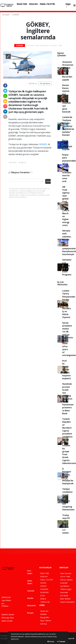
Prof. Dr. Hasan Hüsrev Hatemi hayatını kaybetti (67, 370)
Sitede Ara (44, 611)
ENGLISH (33, 4)
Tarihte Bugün (66, 589)
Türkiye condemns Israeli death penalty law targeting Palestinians (68, 499)
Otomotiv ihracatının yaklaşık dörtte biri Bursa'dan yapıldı (68, 71)
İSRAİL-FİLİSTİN (47, 4)
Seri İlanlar (64, 596)
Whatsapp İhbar (8, 618)
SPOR (42, 596)
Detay (51, 641)
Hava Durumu (66, 573)
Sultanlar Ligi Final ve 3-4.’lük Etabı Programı (67, 267)
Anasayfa (6, 15)
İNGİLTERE (22, 4)
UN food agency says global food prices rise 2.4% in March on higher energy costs (66, 206)
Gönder (49, 181)
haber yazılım (5, 641)
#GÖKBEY (13, 162)
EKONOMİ (44, 592)
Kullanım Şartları (8, 614)
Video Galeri (30, 581)
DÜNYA (43, 583)
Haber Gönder (7, 621)
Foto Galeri (30, 571)
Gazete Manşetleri (67, 602)
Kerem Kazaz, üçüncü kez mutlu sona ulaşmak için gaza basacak (66, 98)
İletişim (30, 612)
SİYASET (44, 586)
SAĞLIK (43, 599)
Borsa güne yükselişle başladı (67, 145)
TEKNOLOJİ (45, 602)
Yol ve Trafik (65, 577)
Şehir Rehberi (65, 599)
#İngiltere (22, 162)
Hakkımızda (6, 597)
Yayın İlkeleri (6, 600)
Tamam (61, 641)
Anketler (43, 614)
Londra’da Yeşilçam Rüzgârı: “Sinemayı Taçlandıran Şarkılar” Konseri (68, 126)
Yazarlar (31, 590)
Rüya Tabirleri (46, 621)
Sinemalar (64, 592)
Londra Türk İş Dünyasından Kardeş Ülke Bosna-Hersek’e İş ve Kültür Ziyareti (69, 304)
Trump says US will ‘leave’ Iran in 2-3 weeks (66, 524)
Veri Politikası (5, 605)
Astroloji (43, 624)
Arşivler (30, 597)
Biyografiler (45, 617)
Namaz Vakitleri (66, 580)
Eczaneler (64, 583)
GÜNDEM (16, 15)
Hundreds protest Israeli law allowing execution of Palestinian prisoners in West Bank (68, 399)
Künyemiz (31, 604)
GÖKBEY (43, 144)
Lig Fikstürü (65, 586)
